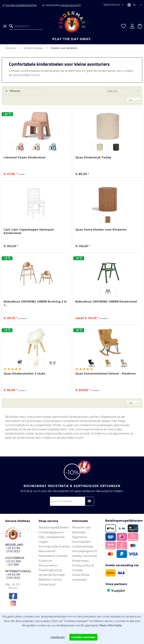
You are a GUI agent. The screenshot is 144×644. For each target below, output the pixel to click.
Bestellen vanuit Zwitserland (50, 582)
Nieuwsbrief (47, 551)
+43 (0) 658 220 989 (13, 563)
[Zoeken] (12, 26)
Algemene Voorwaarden (81, 539)
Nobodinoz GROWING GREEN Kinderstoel (106, 302)
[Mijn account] (132, 26)
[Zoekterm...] (26, 26)
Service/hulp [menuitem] (112, 5)
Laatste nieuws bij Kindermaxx (84, 558)
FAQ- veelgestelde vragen (52, 539)
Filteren (13, 91)
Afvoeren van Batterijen (81, 530)
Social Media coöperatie (81, 577)
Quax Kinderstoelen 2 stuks (24, 374)
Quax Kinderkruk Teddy (93, 157)
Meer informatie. (111, 625)
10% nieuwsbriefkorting (21, 5)
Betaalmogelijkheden (54, 527)
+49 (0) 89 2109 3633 (13, 550)
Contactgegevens (51, 532)
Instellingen (58, 637)
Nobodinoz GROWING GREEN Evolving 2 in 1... (35, 303)
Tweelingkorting (50, 570)
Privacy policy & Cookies (83, 568)
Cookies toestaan (83, 637)
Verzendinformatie (52, 575)
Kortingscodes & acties (54, 546)
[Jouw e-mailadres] (72, 501)
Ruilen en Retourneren (48, 563)
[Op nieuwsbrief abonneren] (89, 501)
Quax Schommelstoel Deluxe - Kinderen (106, 374)
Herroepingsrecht (85, 551)
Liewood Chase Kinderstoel (25, 157)
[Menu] (5, 26)
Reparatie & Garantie (53, 556)
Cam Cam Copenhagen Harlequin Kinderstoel (29, 231)
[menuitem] (5, 26)
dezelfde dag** (71, 5)
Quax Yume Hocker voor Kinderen (101, 230)
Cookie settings (83, 546)
